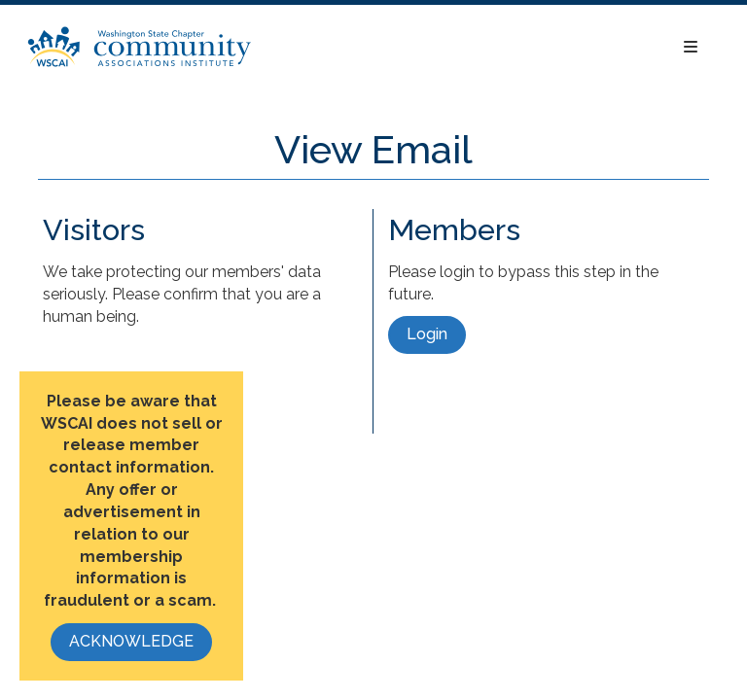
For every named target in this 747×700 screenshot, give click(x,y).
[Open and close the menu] (486, 48)
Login (427, 334)
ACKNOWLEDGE (131, 641)
